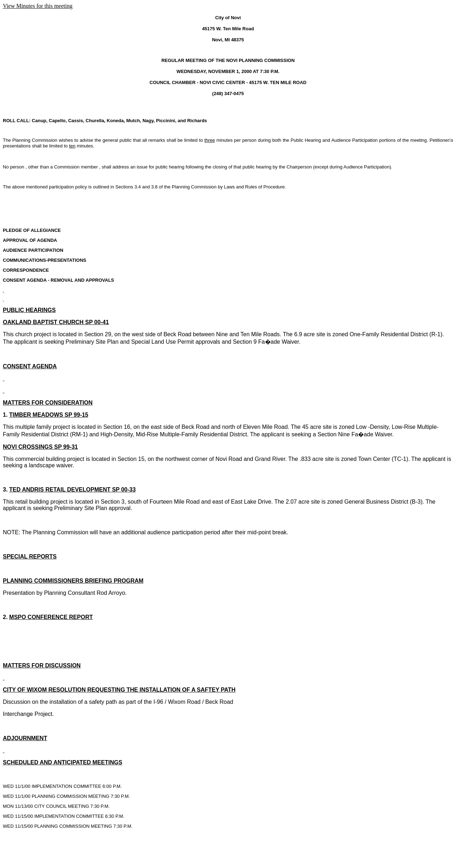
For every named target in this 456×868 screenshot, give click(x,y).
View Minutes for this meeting (38, 6)
